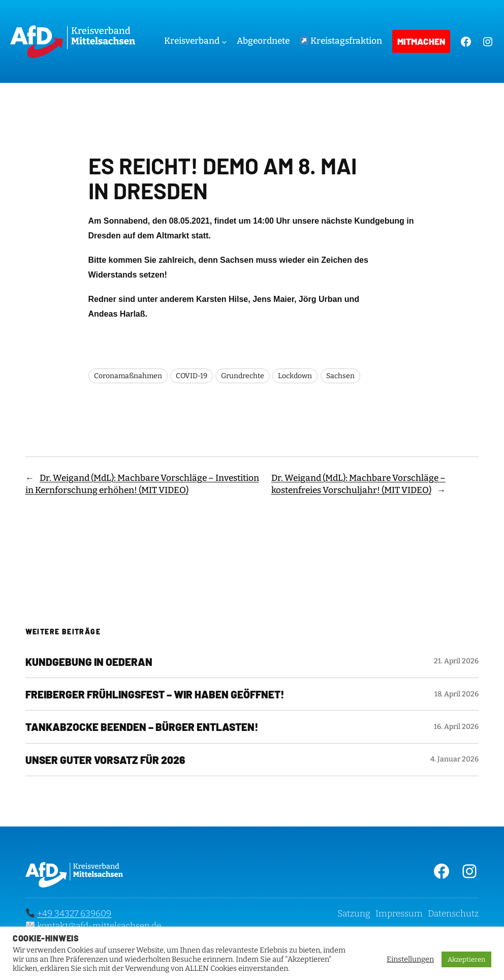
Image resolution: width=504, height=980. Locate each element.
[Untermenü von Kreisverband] (224, 41)
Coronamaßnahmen (128, 376)
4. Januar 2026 (454, 759)
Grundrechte (243, 376)
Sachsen (340, 376)
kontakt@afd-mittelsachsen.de (99, 926)
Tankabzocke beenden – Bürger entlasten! (142, 727)
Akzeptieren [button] (466, 959)
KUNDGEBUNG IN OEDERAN (89, 662)
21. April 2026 (456, 661)
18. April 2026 (456, 694)
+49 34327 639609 (74, 914)
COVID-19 (192, 376)
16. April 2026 (456, 727)
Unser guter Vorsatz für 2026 (105, 760)
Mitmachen (421, 41)
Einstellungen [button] (410, 959)
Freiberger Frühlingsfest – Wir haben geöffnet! (155, 694)
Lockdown (295, 376)
